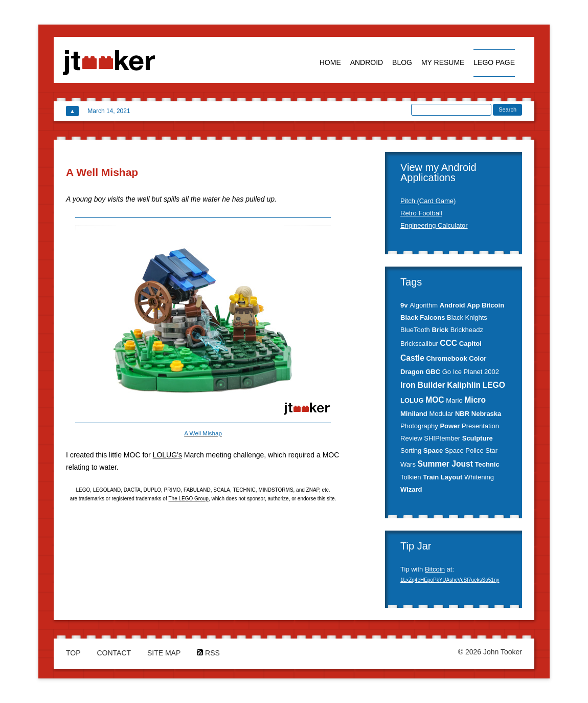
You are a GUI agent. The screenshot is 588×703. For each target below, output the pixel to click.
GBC (433, 372)
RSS (208, 653)
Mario (454, 400)
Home (330, 62)
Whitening (479, 477)
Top (73, 653)
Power (450, 426)
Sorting (411, 451)
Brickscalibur (419, 344)
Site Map (164, 653)
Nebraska (487, 414)
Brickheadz (467, 330)
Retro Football (421, 213)
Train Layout (443, 477)
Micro (475, 400)
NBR (462, 414)
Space (433, 451)
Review (411, 438)
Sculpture (478, 438)
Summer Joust (445, 464)
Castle (412, 358)
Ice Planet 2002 (476, 372)
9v (404, 305)
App (473, 305)
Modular (441, 414)
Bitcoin (493, 305)
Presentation (480, 426)
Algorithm (424, 305)
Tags (411, 282)
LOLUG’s (167, 455)
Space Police (464, 451)
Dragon (412, 372)
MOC (435, 400)
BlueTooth (415, 330)
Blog (402, 62)
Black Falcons (423, 317)
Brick (440, 330)
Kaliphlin (464, 385)
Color (478, 358)
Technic (487, 464)
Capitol (470, 344)
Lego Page (494, 62)
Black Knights (467, 317)
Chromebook (446, 358)
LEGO (494, 385)
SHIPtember (442, 438)
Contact (114, 653)
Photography (419, 426)
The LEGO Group (189, 499)
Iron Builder (423, 385)
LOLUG (412, 400)
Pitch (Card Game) (428, 201)
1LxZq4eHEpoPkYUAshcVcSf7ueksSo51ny (450, 580)
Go (447, 372)
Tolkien (411, 477)
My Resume (443, 62)
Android (367, 62)
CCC (448, 343)
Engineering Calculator (434, 225)
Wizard (411, 489)
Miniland (414, 414)
